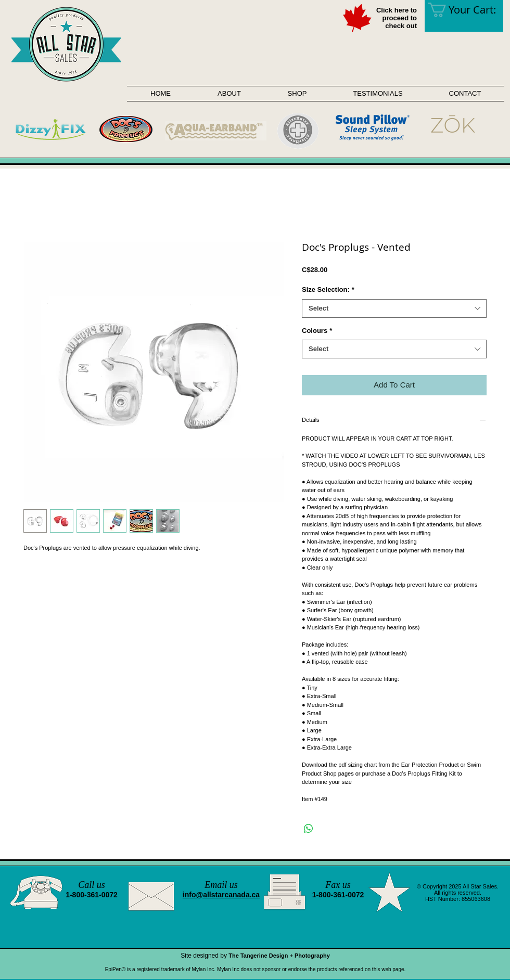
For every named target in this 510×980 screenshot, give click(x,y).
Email (216, 885)
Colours (317, 331)
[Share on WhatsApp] (309, 829)
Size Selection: (328, 289)
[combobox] (394, 308)
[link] (469, 10)
